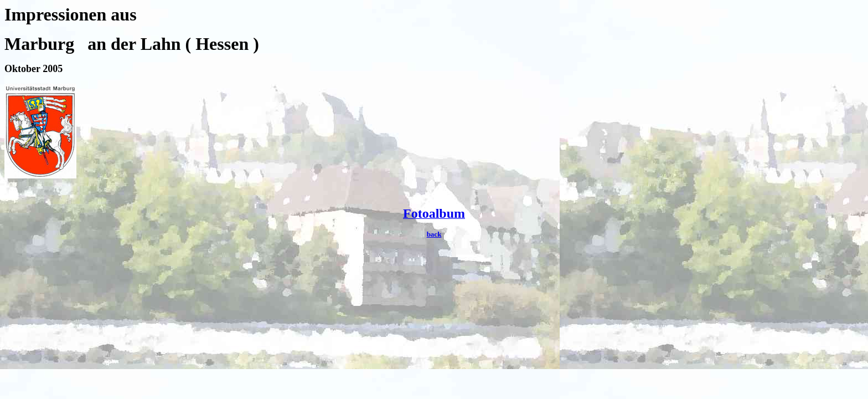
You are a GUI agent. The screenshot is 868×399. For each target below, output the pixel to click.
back (434, 234)
